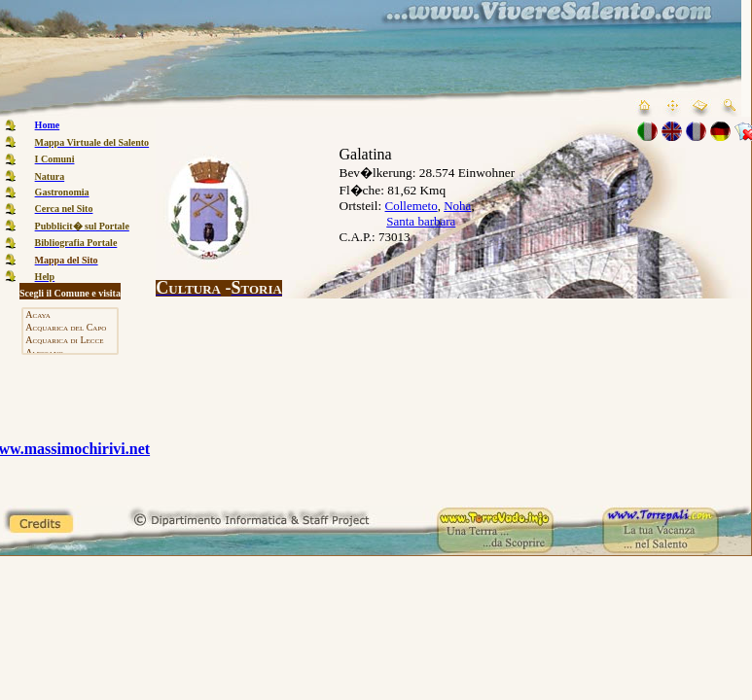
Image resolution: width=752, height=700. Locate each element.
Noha (457, 206)
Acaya (70, 315)
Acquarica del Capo (70, 328)
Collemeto (412, 206)
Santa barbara (421, 221)
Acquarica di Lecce (70, 341)
